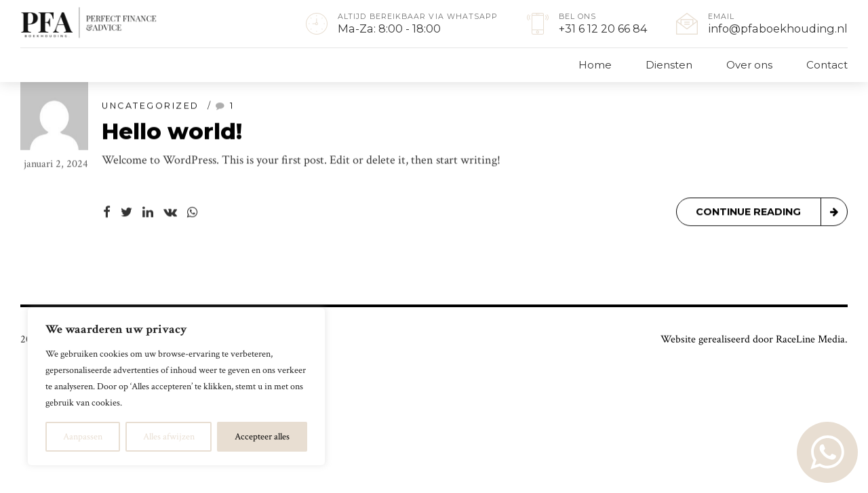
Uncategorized (151, 106)
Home (595, 65)
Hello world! (172, 132)
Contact (827, 65)
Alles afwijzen (169, 437)
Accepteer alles (262, 437)
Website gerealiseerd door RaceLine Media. (754, 339)
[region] (176, 387)
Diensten (669, 65)
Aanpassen (83, 437)
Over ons (749, 65)
